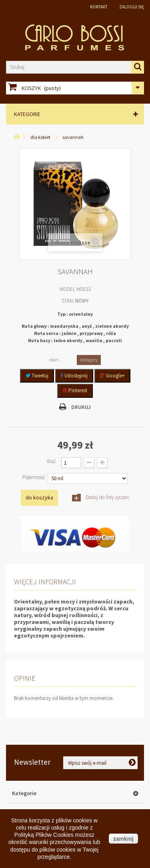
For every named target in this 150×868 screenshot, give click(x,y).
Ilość (51, 461)
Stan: (68, 301)
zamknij (123, 839)
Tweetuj (37, 376)
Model (67, 289)
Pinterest (75, 390)
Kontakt (99, 7)
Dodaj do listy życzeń (107, 497)
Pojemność (34, 477)
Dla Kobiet (40, 137)
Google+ (112, 376)
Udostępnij (74, 376)
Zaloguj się (132, 7)
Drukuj (81, 407)
